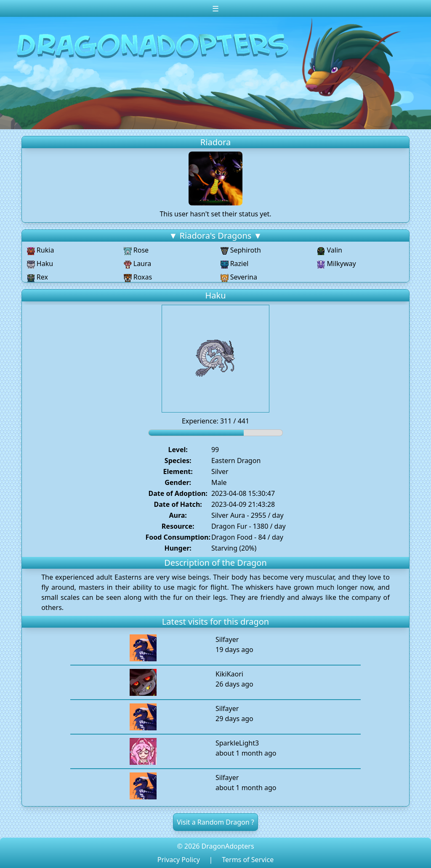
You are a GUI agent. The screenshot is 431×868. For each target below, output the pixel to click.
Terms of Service (248, 860)
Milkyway (336, 264)
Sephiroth (241, 250)
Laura (138, 264)
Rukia (41, 250)
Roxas (138, 277)
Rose (136, 250)
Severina (239, 277)
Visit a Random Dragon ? (215, 822)
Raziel (235, 264)
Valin (330, 250)
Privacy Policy (179, 860)
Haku (40, 264)
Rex (37, 277)
